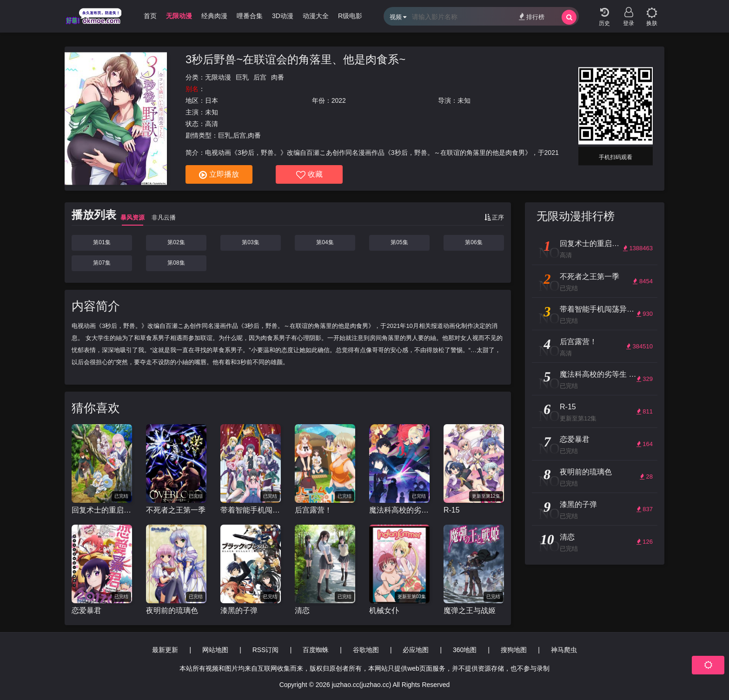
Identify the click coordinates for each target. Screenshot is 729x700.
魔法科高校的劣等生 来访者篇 (399, 510)
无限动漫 (218, 77)
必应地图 (416, 650)
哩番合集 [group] (250, 16)
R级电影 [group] (350, 16)
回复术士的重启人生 (102, 510)
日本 (212, 100)
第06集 (474, 242)
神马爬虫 (564, 650)
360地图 (465, 650)
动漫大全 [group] (316, 16)
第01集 (102, 242)
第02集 (176, 242)
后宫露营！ (313, 510)
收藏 (309, 175)
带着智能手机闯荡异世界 (251, 510)
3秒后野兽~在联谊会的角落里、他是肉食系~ (295, 59)
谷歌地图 (366, 650)
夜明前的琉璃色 (172, 610)
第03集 (250, 242)
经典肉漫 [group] (214, 16)
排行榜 (532, 17)
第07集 (102, 263)
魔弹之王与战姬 (470, 610)
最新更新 (165, 650)
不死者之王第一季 (176, 510)
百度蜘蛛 (316, 650)
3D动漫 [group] (283, 16)
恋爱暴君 (86, 610)
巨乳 (242, 77)
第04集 (325, 242)
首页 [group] (150, 16)
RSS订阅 (266, 650)
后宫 (260, 77)
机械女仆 (384, 610)
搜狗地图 (514, 650)
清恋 (302, 610)
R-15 (452, 510)
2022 (339, 100)
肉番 (278, 77)
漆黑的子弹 (239, 610)
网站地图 (215, 650)
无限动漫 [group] (179, 16)
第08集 (176, 263)
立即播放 (219, 175)
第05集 (399, 242)
